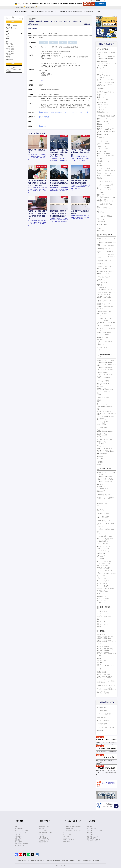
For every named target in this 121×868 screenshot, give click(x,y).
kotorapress (66, 838)
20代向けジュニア (44, 840)
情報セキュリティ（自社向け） (105, 449)
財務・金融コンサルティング (107, 301)
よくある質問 (19, 842)
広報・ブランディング (102, 625)
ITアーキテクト (101, 286)
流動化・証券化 (101, 86)
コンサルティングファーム (106, 727)
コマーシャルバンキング (105, 182)
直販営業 (99, 163)
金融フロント (102, 192)
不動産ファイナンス (102, 118)
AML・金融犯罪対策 (102, 453)
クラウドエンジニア (102, 577)
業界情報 (17, 840)
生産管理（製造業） (102, 671)
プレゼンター (100, 110)
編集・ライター (101, 622)
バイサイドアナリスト (102, 108)
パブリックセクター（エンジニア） (106, 480)
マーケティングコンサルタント (105, 333)
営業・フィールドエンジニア (107, 686)
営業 (98, 620)
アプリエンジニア (101, 593)
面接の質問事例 (19, 836)
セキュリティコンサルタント (104, 325)
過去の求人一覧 (19, 846)
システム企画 (100, 511)
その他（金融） (103, 225)
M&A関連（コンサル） (105, 311)
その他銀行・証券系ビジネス (107, 204)
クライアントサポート (102, 420)
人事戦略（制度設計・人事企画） (105, 432)
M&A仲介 (99, 315)
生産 (100, 669)
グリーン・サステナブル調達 (104, 678)
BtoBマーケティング (102, 405)
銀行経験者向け (43, 842)
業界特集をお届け (44, 827)
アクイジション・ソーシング (104, 120)
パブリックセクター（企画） (107, 360)
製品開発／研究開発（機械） (104, 639)
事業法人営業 (100, 196)
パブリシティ (91, 834)
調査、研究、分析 (103, 337)
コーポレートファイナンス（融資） (106, 184)
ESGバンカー (100, 69)
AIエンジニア (100, 492)
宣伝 (98, 623)
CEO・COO (100, 459)
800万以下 (9, 43)
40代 (16, 29)
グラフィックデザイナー (103, 613)
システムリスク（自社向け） (104, 450)
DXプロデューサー (102, 487)
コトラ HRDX (67, 834)
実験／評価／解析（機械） (104, 651)
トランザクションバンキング (104, 187)
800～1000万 (10, 45)
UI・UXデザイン (101, 558)
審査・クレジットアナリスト (104, 189)
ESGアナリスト (101, 67)
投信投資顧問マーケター (103, 113)
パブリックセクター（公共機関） (105, 369)
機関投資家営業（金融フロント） (105, 201)
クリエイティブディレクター (104, 617)
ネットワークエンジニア (103, 585)
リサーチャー (100, 345)
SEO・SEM (100, 557)
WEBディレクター (102, 555)
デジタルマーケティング (103, 552)
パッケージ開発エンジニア (104, 564)
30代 (12, 29)
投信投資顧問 (102, 102)
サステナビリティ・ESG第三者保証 (106, 254)
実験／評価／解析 (103, 647)
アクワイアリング (101, 218)
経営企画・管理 (103, 504)
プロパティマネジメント (103, 123)
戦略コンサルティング (105, 261)
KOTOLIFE (66, 836)
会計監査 (99, 395)
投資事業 (101, 89)
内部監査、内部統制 (102, 442)
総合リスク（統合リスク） (104, 143)
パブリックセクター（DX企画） (105, 477)
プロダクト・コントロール (104, 391)
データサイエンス (103, 597)
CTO (98, 506)
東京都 (41, 80)
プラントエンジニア (102, 679)
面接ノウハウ (19, 834)
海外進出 (101, 462)
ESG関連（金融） (104, 62)
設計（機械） (100, 663)
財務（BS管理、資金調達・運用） (105, 390)
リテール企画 (100, 213)
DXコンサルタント (102, 287)
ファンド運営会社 (45, 117)
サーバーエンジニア (102, 587)
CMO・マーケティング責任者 (104, 407)
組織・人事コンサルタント (104, 294)
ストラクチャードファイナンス (105, 84)
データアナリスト (101, 602)
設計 (100, 659)
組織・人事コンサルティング (107, 292)
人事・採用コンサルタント (104, 296)
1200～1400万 (10, 48)
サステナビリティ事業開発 (104, 378)
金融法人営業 (100, 194)
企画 (98, 408)
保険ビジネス (102, 151)
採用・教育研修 (101, 433)
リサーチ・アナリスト (102, 177)
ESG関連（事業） (104, 372)
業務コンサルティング (105, 266)
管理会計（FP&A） (102, 388)
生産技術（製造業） (102, 673)
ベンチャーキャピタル (102, 99)
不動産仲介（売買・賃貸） (104, 135)
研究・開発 (102, 635)
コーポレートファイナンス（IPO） (106, 82)
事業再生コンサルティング (106, 272)
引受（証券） (100, 211)
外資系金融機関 (103, 711)
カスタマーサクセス (102, 533)
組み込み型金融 (101, 222)
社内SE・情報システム (105, 536)
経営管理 (101, 457)
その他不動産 (100, 138)
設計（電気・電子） (102, 661)
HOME (17, 11)
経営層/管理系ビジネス (45, 832)
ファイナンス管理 (103, 381)
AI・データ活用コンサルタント (105, 289)
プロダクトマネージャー (103, 421)
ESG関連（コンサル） (105, 249)
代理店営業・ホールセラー (104, 162)
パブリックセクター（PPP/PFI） (105, 59)
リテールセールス (101, 199)
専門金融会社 (102, 717)
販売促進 (99, 626)
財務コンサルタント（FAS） (104, 303)
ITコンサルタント (101, 279)
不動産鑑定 (100, 125)
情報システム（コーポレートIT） (105, 538)
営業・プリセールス (104, 521)
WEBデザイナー (101, 554)
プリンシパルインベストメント (105, 91)
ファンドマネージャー (102, 105)
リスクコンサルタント (102, 320)
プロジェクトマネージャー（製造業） (106, 681)
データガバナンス (101, 600)
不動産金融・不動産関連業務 (107, 116)
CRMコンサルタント (102, 283)
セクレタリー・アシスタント (104, 412)
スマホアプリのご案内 (21, 844)
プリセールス (100, 526)
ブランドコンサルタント (103, 334)
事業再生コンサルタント (103, 274)
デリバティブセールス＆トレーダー (106, 175)
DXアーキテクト (101, 490)
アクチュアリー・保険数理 (104, 154)
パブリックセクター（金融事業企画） (106, 57)
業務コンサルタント (102, 268)
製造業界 (41, 836)
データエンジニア (101, 582)
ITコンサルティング (104, 277)
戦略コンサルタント (102, 263)
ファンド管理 (100, 111)
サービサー (100, 227)
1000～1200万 (10, 46)
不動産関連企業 (103, 724)
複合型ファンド (101, 96)
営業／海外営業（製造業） (104, 693)
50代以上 (9, 30)
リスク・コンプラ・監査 (105, 440)
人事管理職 (100, 430)
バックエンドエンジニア (103, 569)
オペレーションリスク (102, 148)
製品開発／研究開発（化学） (104, 640)
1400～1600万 (10, 50)
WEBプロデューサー (102, 550)
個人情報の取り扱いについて (36, 861)
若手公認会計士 (43, 838)
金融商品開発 (100, 179)
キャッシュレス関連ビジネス (107, 216)
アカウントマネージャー (103, 528)
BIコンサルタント (101, 284)
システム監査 (100, 444)
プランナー (100, 618)
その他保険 (100, 165)
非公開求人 (15, 26)
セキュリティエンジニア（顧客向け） (106, 588)
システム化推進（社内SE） (104, 540)
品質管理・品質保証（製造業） (105, 676)
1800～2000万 (10, 53)
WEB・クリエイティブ (105, 546)
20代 (8, 29)
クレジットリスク (101, 145)
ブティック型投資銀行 (105, 714)
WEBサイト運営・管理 (103, 543)
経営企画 (99, 400)
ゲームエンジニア (101, 590)
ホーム (17, 827)
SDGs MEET (67, 842)
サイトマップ (87, 861)
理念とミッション (92, 828)
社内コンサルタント (102, 509)
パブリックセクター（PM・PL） (105, 478)
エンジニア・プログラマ (105, 562)
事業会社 (101, 730)
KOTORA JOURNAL (69, 840)
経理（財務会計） (101, 386)
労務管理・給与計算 (102, 435)
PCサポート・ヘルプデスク (104, 542)
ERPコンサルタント (102, 281)
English (104, 1)
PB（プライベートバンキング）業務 (106, 198)
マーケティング (101, 403)
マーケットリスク (101, 147)
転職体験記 (18, 838)
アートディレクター (102, 615)
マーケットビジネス (104, 168)
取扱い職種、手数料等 (68, 861)
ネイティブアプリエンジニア (104, 579)
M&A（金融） (100, 74)
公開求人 (9, 26)
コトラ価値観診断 (68, 828)
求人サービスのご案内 (21, 830)
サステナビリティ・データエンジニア (106, 497)
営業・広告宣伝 (103, 611)
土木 (98, 136)
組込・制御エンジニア (102, 592)
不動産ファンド (83, 112)
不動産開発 (100, 126)
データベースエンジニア (103, 580)
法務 (98, 445)
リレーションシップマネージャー (105, 186)
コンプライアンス (101, 447)
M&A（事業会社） (101, 423)
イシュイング (100, 220)
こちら (13, 71)
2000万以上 (9, 55)
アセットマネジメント (102, 122)
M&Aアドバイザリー (102, 313)
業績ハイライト (91, 832)
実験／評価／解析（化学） (104, 652)
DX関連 (101, 485)
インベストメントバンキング (107, 72)
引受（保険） (100, 159)
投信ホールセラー (101, 106)
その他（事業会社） (102, 425)
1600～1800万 (10, 51)
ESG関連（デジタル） (105, 495)
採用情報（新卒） (92, 838)
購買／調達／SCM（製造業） (104, 674)
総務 (98, 410)
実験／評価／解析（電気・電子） (105, 649)
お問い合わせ (22, 861)
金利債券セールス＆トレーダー (105, 174)
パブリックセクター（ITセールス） (106, 481)
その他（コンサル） (104, 348)
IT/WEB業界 (42, 834)
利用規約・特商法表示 (53, 861)
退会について (97, 861)
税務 (98, 393)
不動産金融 (43, 126)
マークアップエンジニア (103, 549)
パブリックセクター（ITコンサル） (106, 246)
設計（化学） (100, 664)
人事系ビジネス (103, 428)
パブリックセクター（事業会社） (105, 363)
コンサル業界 (43, 830)
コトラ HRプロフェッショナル (72, 827)
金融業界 (41, 828)
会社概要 (90, 827)
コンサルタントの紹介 (21, 832)
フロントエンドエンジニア (104, 567)
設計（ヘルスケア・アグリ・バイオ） (106, 666)
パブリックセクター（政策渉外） (105, 367)
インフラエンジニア (102, 584)
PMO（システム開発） (103, 518)
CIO (98, 507)
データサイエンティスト (103, 599)
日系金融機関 (102, 707)
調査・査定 (100, 160)
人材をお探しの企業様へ (95, 1)
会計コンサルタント (102, 305)
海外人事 (99, 437)
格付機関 (99, 229)
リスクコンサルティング (105, 318)
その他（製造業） (101, 683)
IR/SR (98, 402)
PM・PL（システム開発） (103, 516)
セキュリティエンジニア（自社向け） (106, 452)
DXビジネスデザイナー (103, 488)
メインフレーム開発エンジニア (105, 566)
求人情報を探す (25, 11)
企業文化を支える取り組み (95, 830)
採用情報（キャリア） (93, 836)
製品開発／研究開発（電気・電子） (106, 637)
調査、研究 (100, 340)
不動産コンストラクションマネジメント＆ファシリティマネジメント (48, 11)
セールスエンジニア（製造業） (105, 688)
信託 (98, 206)
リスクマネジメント (104, 141)
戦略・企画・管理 (103, 398)
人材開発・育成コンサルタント (105, 298)
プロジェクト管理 (103, 514)
